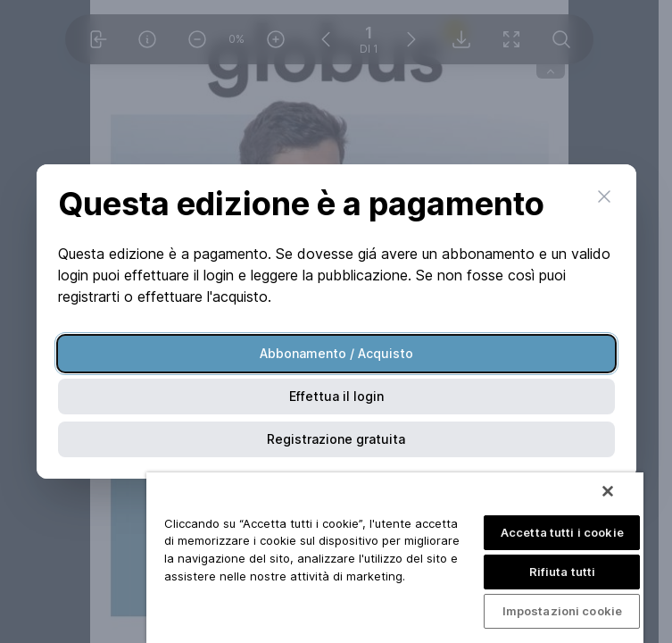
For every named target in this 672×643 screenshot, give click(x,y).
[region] (395, 558)
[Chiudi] (608, 491)
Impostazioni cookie (562, 611)
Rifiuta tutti (563, 572)
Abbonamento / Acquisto (336, 353)
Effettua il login (336, 396)
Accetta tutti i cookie (562, 532)
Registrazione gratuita (336, 439)
